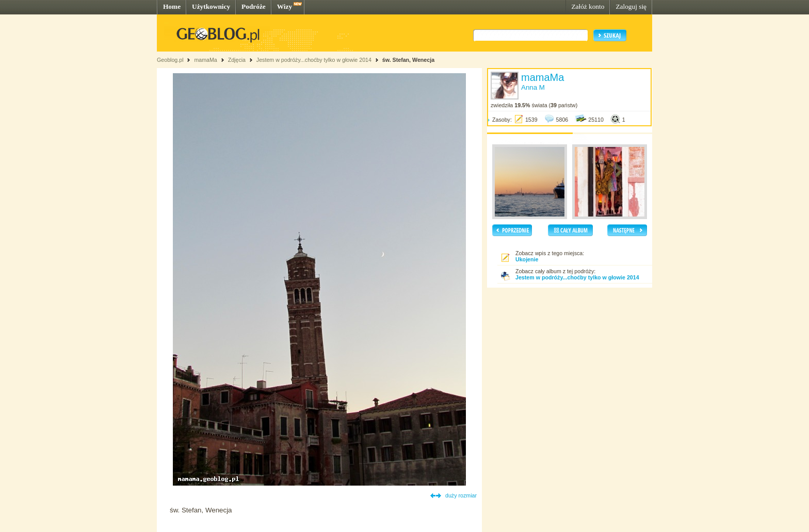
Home (172, 6)
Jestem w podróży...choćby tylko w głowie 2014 (314, 60)
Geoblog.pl (170, 60)
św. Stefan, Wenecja (408, 60)
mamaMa (205, 60)
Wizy (285, 6)
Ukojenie (527, 259)
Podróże (254, 6)
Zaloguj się (631, 6)
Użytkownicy (211, 6)
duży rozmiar (461, 495)
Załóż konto (588, 6)
